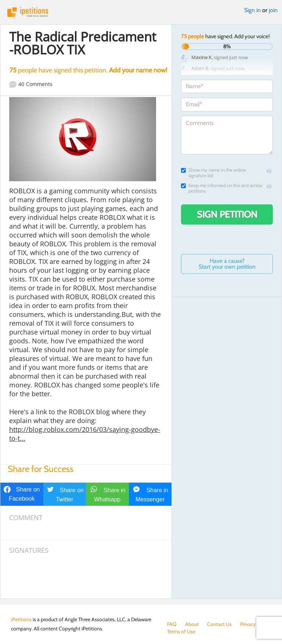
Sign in (252, 10)
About (192, 624)
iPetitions (141, 12)
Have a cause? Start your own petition (227, 264)
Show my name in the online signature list (214, 173)
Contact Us (219, 624)
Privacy (248, 624)
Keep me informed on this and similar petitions (222, 188)
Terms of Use (181, 632)
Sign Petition (227, 214)
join (273, 10)
